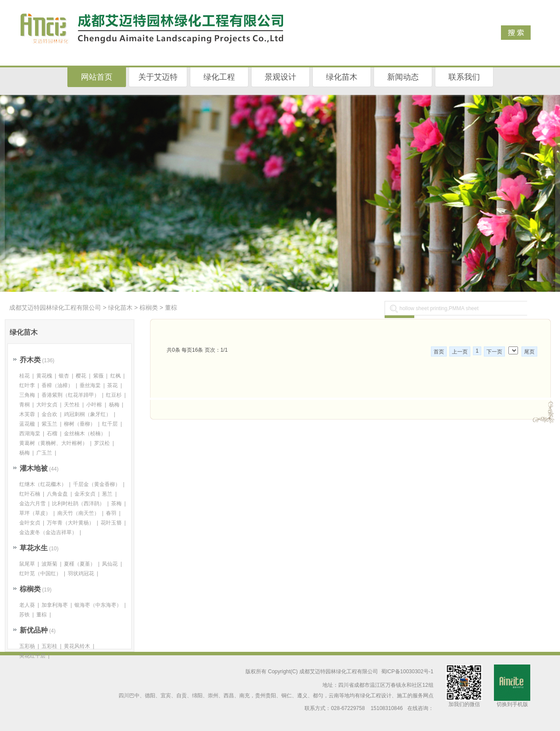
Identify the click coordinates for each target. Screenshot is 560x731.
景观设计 (280, 77)
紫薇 (98, 376)
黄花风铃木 (77, 646)
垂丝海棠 (90, 385)
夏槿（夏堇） (80, 564)
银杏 (64, 376)
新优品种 (34, 630)
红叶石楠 (30, 494)
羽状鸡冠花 (81, 574)
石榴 (52, 434)
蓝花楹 (27, 424)
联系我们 (464, 77)
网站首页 (97, 77)
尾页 (529, 352)
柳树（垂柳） (80, 424)
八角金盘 (57, 494)
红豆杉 (114, 395)
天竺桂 (72, 405)
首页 (439, 352)
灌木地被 (34, 468)
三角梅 (27, 395)
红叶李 (27, 385)
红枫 (115, 376)
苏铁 (24, 615)
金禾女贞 (85, 494)
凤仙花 (110, 564)
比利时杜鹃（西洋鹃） (78, 504)
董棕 (171, 308)
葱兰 (107, 494)
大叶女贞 (47, 405)
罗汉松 (102, 443)
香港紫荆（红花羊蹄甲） (70, 395)
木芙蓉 (27, 414)
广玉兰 (44, 453)
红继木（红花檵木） (43, 484)
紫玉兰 (49, 424)
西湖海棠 (30, 434)
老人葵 (27, 605)
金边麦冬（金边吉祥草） (48, 532)
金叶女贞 (30, 523)
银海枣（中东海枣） (98, 605)
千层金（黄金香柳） (97, 484)
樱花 (81, 376)
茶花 (112, 385)
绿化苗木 (342, 77)
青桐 (24, 405)
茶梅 (116, 504)
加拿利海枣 (55, 605)
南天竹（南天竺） (78, 513)
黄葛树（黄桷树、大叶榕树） (53, 443)
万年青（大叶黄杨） (70, 523)
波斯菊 (49, 564)
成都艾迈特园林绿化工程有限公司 (55, 308)
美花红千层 (32, 656)
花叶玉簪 (111, 523)
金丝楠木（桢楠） (85, 434)
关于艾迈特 (158, 77)
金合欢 (49, 414)
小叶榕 (94, 405)
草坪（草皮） (35, 513)
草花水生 (34, 548)
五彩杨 (27, 646)
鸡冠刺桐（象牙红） (87, 414)
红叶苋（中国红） (40, 574)
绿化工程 (219, 77)
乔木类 (30, 360)
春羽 (111, 513)
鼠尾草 (27, 564)
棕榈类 (149, 308)
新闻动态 (403, 77)
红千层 (110, 424)
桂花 (24, 376)
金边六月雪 (32, 504)
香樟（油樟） (57, 385)
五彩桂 (49, 646)
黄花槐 (44, 376)
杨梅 (114, 405)
